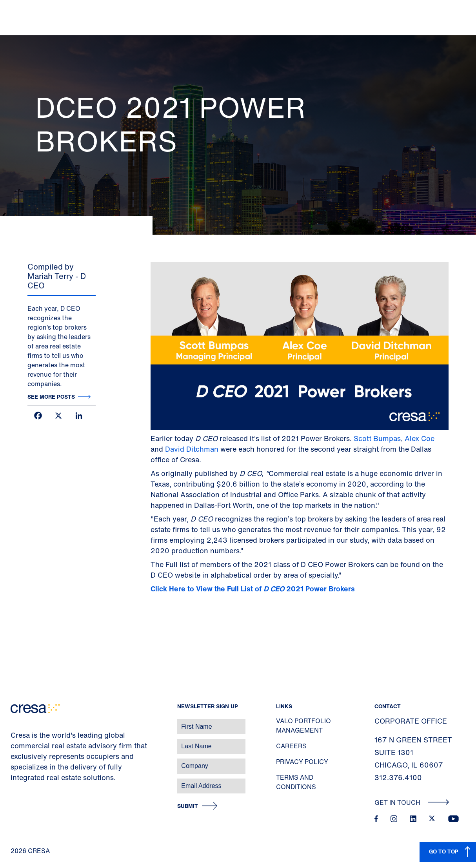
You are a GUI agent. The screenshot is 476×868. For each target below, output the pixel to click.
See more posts (51, 397)
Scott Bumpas (377, 438)
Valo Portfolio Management (303, 726)
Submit (188, 806)
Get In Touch (412, 802)
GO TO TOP (444, 851)
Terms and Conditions (296, 782)
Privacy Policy (302, 762)
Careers (291, 746)
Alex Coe (420, 438)
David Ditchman (192, 449)
